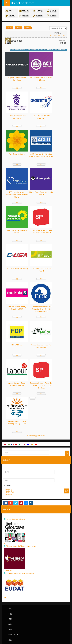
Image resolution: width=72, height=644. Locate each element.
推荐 (10, 619)
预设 (51, 35)
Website (6, 598)
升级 (10, 640)
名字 (55, 35)
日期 (59, 35)
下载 (10, 614)
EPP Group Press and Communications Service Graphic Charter (17, 195)
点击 (63, 35)
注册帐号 (9, 490)
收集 (10, 624)
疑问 (10, 629)
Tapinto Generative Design (15, 519)
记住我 (7, 485)
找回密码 (9, 495)
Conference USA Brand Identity (17, 268)
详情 (17, 88)
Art (4, 544)
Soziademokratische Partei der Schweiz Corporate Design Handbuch (41, 385)
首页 (10, 609)
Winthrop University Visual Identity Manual (21, 546)
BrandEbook (13, 635)
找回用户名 (10, 492)
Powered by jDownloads (36, 436)
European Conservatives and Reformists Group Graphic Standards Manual (41, 309)
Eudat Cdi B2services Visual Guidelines (20, 573)
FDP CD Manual (17, 345)
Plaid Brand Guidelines (17, 154)
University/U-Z (8, 571)
